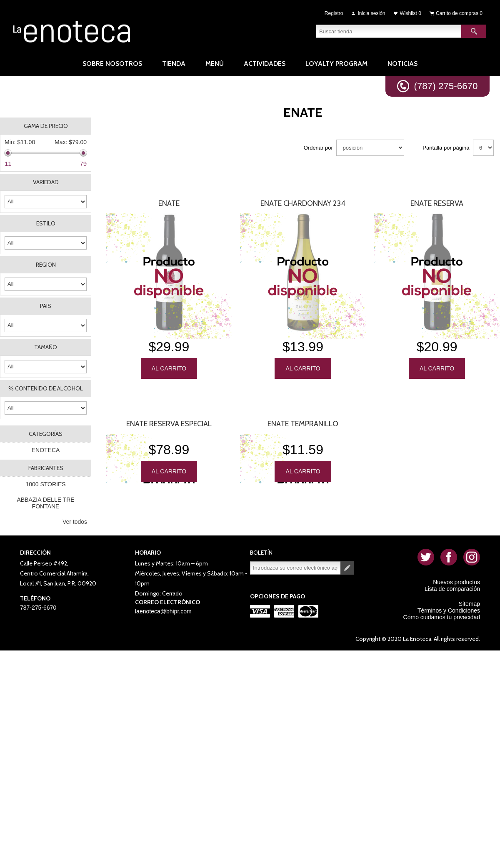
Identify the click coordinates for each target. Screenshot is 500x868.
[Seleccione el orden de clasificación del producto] (370, 148)
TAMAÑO (46, 347)
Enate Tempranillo (303, 424)
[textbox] (389, 31)
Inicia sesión (372, 13)
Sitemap (469, 604)
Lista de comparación (452, 589)
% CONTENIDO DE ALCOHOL (46, 388)
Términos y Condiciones (449, 610)
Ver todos (75, 522)
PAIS (46, 306)
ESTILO (46, 223)
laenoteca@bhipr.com (163, 611)
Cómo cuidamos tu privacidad (442, 617)
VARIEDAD (46, 182)
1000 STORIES (45, 484)
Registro (334, 13)
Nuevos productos (456, 582)
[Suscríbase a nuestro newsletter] (295, 568)
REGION (46, 265)
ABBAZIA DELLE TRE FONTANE (45, 503)
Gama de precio (46, 126)
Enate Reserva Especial (169, 424)
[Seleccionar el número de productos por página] (483, 148)
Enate (169, 203)
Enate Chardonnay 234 (303, 203)
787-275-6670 (38, 608)
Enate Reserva (437, 203)
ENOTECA (46, 450)
